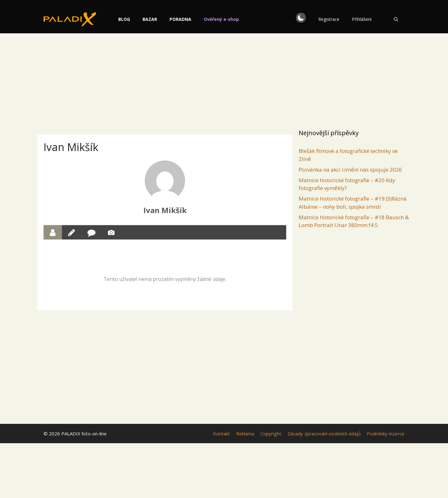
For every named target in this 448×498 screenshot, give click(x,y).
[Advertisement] (224, 79)
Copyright (271, 434)
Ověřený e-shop (234, 19)
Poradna (194, 19)
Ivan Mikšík (165, 210)
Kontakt (222, 434)
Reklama (245, 434)
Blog (137, 19)
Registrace (329, 19)
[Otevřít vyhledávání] (396, 19)
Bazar (163, 19)
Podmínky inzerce (386, 434)
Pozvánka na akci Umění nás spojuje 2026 (350, 170)
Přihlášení (362, 19)
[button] (301, 18)
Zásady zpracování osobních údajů (324, 434)
